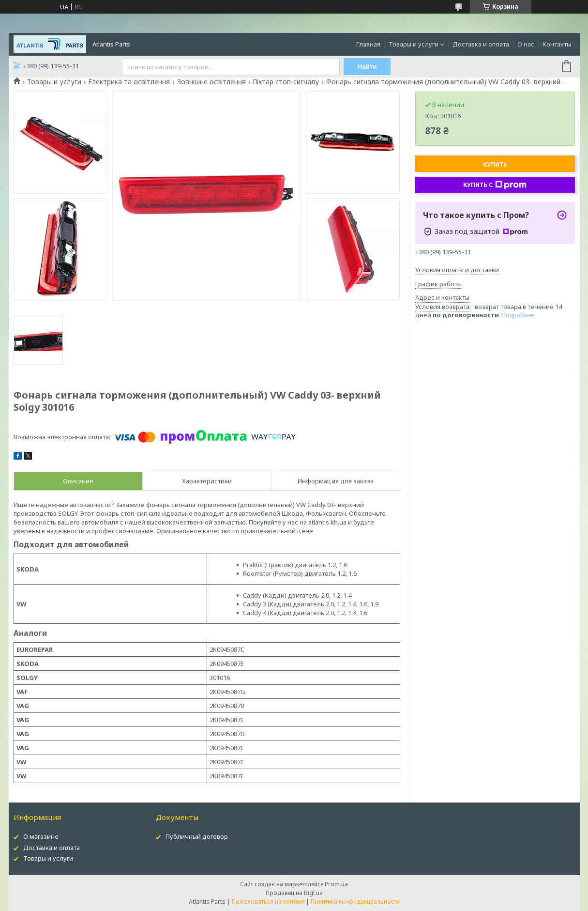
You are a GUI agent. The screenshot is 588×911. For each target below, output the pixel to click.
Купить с (495, 185)
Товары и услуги (414, 44)
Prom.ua (336, 884)
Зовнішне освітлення (211, 82)
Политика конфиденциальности (355, 902)
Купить (495, 164)
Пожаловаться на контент (268, 902)
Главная (368, 44)
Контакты (557, 44)
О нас (526, 44)
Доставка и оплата (481, 44)
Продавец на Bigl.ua (294, 893)
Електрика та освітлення (129, 82)
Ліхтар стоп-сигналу (286, 82)
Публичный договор (197, 836)
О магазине (41, 836)
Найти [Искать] (367, 67)
